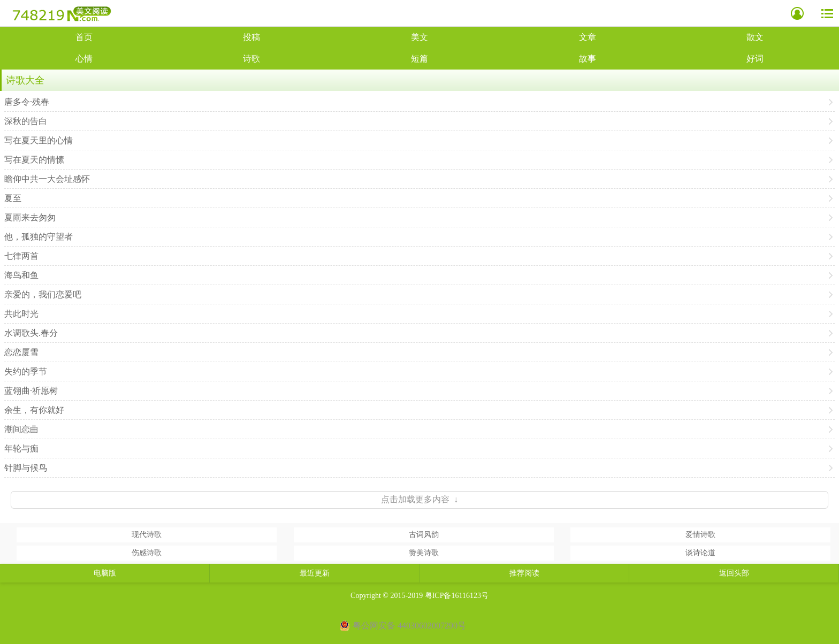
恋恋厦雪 (21, 352)
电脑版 (105, 573)
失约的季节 (26, 371)
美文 (419, 37)
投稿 (251, 37)
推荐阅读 (524, 573)
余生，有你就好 (34, 410)
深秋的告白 (26, 121)
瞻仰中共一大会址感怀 (47, 179)
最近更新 (315, 573)
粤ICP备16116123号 (457, 596)
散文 (755, 37)
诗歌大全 (25, 80)
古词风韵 (424, 535)
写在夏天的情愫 (34, 160)
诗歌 (251, 59)
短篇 (419, 59)
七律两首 (21, 256)
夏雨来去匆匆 (30, 217)
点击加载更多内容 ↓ (419, 499)
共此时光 (21, 314)
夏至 (13, 198)
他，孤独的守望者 (39, 237)
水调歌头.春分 (31, 333)
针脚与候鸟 (26, 468)
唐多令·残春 (27, 102)
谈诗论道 (700, 553)
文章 (588, 37)
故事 (588, 59)
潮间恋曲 (21, 429)
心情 (84, 59)
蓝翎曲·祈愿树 (31, 391)
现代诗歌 (147, 535)
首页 (84, 37)
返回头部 (734, 573)
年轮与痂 (21, 448)
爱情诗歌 (700, 535)
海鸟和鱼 (21, 275)
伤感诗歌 (147, 553)
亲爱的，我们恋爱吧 (43, 294)
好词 (755, 59)
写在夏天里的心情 (39, 140)
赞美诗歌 (424, 553)
